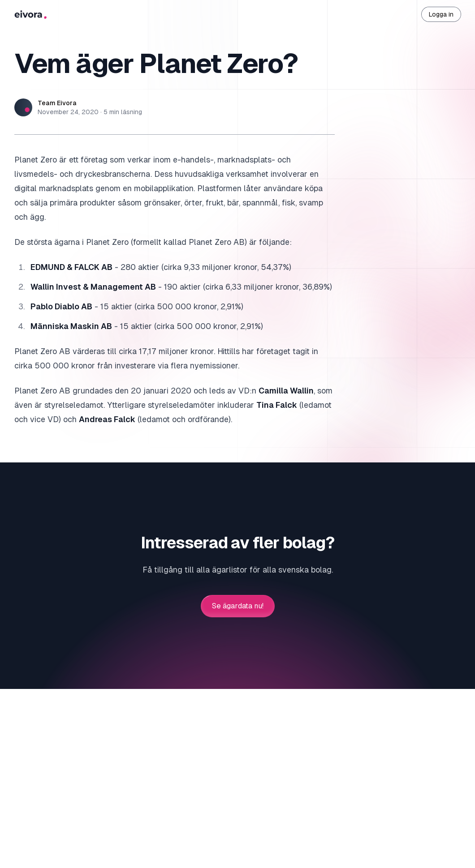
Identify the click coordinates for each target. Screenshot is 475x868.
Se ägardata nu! (238, 606)
